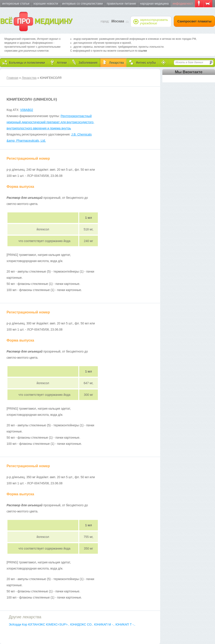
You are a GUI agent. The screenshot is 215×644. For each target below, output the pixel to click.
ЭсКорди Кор (18, 624)
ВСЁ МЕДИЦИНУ (36, 22)
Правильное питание (121, 4)
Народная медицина (154, 4)
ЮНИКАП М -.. (105, 624)
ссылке (143, 51)
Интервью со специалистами (82, 4)
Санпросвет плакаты (194, 21)
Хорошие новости (46, 4)
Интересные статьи (16, 4)
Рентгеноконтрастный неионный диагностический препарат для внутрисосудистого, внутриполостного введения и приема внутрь (50, 122)
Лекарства (29, 78)
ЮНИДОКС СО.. (82, 624)
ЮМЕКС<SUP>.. (58, 624)
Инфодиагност (183, 4)
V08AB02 (27, 110)
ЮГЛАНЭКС (37, 624)
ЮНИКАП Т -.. (125, 624)
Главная (12, 78)
